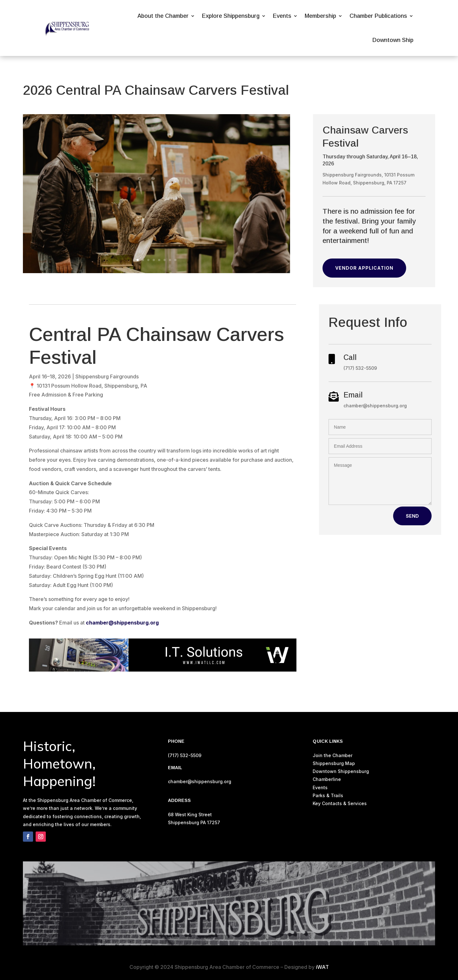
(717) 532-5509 (185, 755)
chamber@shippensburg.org (122, 623)
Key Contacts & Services (340, 803)
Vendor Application (364, 268)
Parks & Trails (328, 795)
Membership (320, 16)
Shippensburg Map (334, 763)
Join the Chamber (333, 755)
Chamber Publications (378, 16)
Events (282, 16)
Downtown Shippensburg (341, 771)
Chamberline (327, 779)
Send (412, 516)
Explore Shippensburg (231, 16)
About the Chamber (163, 16)
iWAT (322, 967)
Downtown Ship (393, 40)
